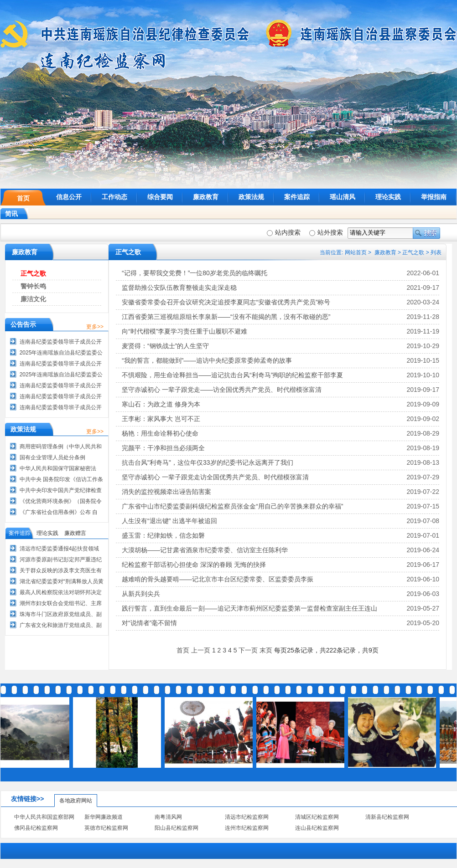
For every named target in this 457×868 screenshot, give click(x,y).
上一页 (201, 650)
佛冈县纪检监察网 (36, 828)
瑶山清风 (343, 197)
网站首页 (356, 252)
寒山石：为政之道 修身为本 (161, 404)
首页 (23, 198)
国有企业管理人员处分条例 (52, 457)
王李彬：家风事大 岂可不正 (161, 419)
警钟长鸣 (33, 286)
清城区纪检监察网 (317, 817)
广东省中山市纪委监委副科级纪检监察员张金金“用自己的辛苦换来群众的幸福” (232, 506)
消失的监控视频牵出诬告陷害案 (166, 492)
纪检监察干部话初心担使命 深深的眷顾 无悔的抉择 (194, 565)
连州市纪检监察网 (247, 828)
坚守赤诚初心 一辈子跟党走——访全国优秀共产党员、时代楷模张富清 (222, 390)
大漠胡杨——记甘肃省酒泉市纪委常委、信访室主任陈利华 (205, 550)
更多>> (95, 327)
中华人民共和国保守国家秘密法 (58, 468)
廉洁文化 (33, 299)
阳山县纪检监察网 (177, 828)
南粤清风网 (168, 817)
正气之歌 (413, 252)
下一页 (248, 650)
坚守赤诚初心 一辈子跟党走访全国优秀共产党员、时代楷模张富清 (215, 477)
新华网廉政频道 (104, 817)
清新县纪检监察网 (387, 817)
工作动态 (114, 197)
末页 (266, 650)
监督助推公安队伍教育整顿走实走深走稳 (179, 288)
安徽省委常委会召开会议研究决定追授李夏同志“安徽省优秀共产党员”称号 (226, 302)
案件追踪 (297, 197)
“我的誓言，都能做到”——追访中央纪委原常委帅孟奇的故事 (207, 360)
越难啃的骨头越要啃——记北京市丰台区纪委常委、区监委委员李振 (218, 579)
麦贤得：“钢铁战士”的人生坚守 (165, 346)
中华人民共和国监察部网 (44, 817)
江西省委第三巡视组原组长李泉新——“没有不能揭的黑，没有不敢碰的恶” (226, 317)
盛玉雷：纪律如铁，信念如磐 (163, 535)
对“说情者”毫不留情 (149, 623)
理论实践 (388, 197)
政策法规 (251, 197)
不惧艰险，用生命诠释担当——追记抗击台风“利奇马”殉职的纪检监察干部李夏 (232, 375)
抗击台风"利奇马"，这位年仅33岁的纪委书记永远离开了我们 (208, 462)
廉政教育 (206, 197)
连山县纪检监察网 (317, 828)
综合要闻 (160, 197)
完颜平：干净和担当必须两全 (163, 448)
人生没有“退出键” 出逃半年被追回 (169, 521)
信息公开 (69, 197)
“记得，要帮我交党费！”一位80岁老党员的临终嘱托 (195, 273)
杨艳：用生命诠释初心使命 (160, 433)
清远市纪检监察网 (247, 817)
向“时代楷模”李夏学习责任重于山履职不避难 (184, 331)
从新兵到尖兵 (141, 594)
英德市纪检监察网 (106, 828)
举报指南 (434, 197)
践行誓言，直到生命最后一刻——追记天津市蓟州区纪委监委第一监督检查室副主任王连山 (249, 608)
